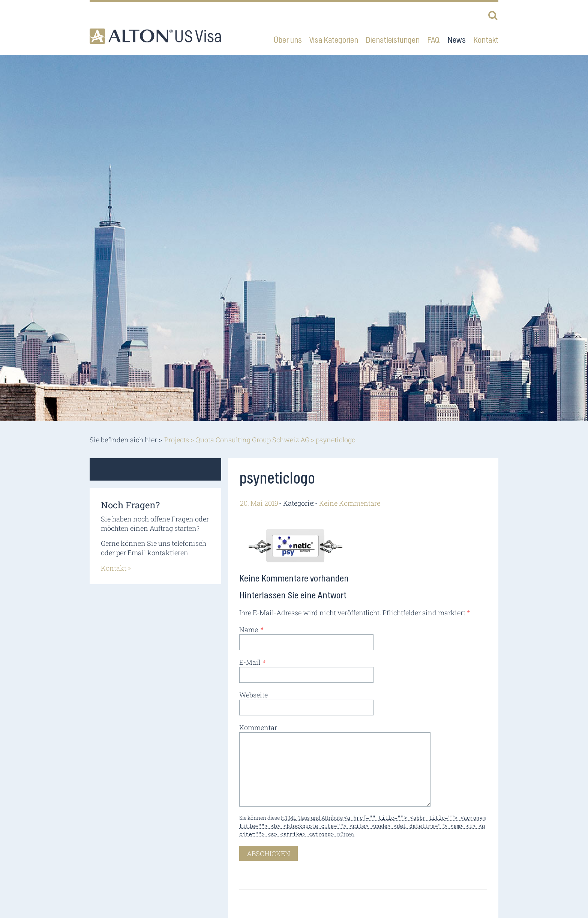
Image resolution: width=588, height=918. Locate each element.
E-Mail (252, 662)
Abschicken (268, 851)
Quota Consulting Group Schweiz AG (252, 440)
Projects (177, 440)
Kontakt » (116, 568)
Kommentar (258, 727)
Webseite (253, 695)
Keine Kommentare (350, 503)
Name (251, 630)
